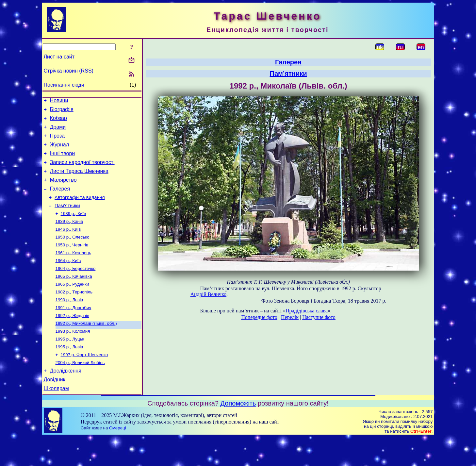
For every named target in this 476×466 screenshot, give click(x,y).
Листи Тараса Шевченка (79, 180)
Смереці (118, 457)
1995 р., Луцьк (70, 363)
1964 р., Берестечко (76, 286)
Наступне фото (319, 317)
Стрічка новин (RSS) (69, 71)
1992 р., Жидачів (73, 337)
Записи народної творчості (82, 170)
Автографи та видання (80, 209)
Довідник (55, 407)
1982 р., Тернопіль (74, 312)
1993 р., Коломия (73, 354)
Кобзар (58, 121)
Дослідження (66, 398)
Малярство (63, 190)
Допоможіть (238, 432)
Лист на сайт (59, 57)
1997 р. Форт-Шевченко (84, 380)
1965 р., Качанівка (74, 295)
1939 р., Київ (74, 227)
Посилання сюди (64, 85)
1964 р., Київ (68, 278)
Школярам (56, 417)
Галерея (60, 200)
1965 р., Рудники (72, 303)
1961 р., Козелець (74, 269)
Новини (59, 101)
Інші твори (63, 160)
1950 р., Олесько (73, 252)
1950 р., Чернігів (72, 261)
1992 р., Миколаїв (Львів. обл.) (86, 346)
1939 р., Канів (69, 235)
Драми (58, 131)
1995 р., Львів (69, 371)
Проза (57, 141)
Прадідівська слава (307, 311)
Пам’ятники (67, 218)
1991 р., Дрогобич (74, 329)
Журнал (59, 150)
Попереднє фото (259, 317)
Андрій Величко (209, 294)
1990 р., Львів (69, 320)
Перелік (290, 317)
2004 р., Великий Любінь (80, 388)
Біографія (62, 111)
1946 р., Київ (68, 244)
